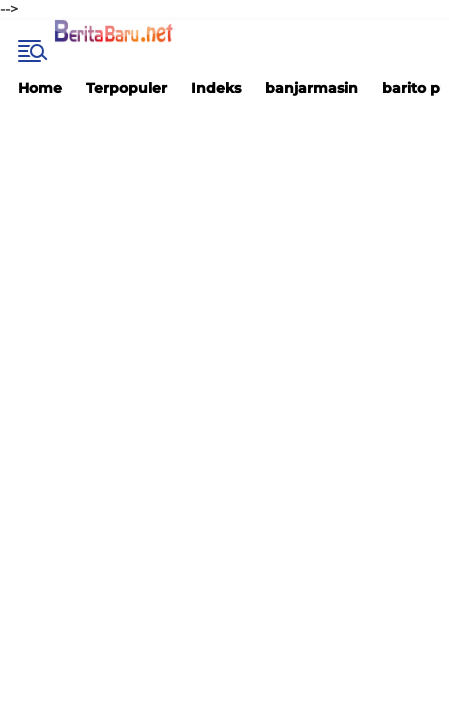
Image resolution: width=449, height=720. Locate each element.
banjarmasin (311, 88)
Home (40, 88)
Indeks (216, 88)
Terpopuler (126, 88)
